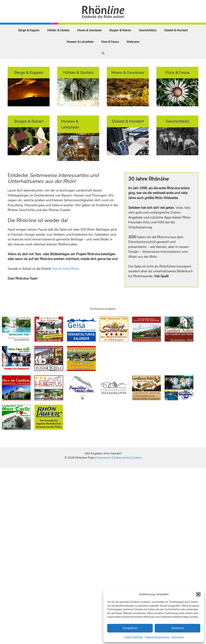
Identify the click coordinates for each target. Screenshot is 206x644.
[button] (198, 594)
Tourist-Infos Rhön (65, 269)
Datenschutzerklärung (157, 637)
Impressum (178, 637)
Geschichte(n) (148, 30)
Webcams (133, 42)
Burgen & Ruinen (120, 30)
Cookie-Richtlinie (133, 637)
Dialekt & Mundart (176, 30)
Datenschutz (122, 458)
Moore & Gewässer (90, 30)
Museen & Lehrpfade (80, 42)
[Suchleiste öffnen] (103, 53)
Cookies (137, 458)
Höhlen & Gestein (58, 30)
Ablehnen (178, 628)
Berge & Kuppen (29, 30)
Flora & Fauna (110, 42)
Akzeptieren (130, 628)
